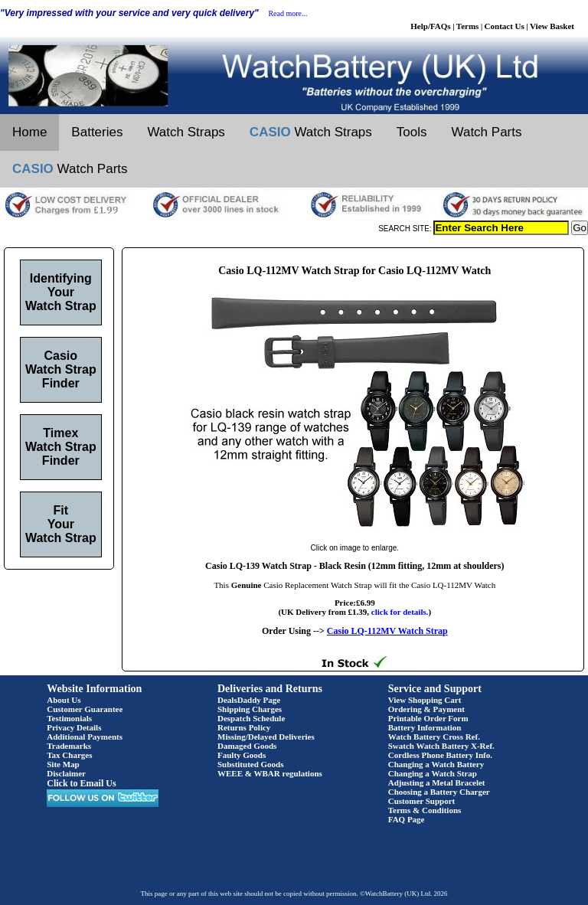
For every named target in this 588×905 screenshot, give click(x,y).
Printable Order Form (428, 718)
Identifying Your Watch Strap (61, 292)
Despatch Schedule (251, 718)
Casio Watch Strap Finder (61, 369)
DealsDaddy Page (249, 700)
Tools (412, 132)
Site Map (63, 764)
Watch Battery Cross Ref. (434, 737)
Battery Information (425, 727)
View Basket (552, 26)
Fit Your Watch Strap (61, 524)
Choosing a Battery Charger (439, 792)
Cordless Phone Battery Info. (440, 755)
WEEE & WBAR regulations (270, 773)
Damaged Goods (247, 746)
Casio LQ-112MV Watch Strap (387, 631)
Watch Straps (186, 132)
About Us (64, 700)
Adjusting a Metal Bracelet (437, 782)
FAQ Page (407, 819)
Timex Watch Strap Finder (61, 447)
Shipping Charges (250, 709)
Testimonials (69, 718)
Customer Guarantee (85, 709)
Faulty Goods (242, 755)
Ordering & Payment (426, 709)
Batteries (97, 132)
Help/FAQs (430, 26)
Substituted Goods (251, 764)
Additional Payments (85, 737)
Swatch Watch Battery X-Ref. (441, 746)
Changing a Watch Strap (433, 773)
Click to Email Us (81, 783)
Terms (468, 26)
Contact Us (505, 26)
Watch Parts (487, 132)
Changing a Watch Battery (436, 764)
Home (29, 132)
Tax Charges (69, 755)
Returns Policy (244, 727)
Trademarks (69, 746)
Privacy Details (74, 727)
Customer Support (422, 801)
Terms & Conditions (425, 810)
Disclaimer (66, 773)
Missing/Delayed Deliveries (266, 737)
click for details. (400, 612)
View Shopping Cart (425, 700)
